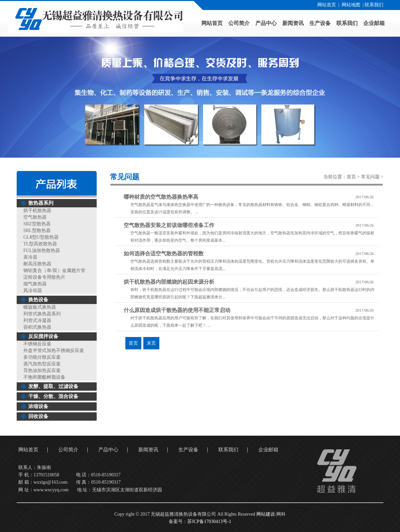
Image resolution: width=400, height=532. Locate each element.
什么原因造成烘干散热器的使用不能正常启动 (177, 310)
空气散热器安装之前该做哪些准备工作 (169, 225)
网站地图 (351, 5)
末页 (151, 343)
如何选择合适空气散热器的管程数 (164, 253)
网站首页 (327, 5)
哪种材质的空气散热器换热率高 (161, 197)
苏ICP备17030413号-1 (209, 521)
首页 (351, 177)
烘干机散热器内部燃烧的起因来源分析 (169, 282)
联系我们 (374, 5)
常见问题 (370, 177)
